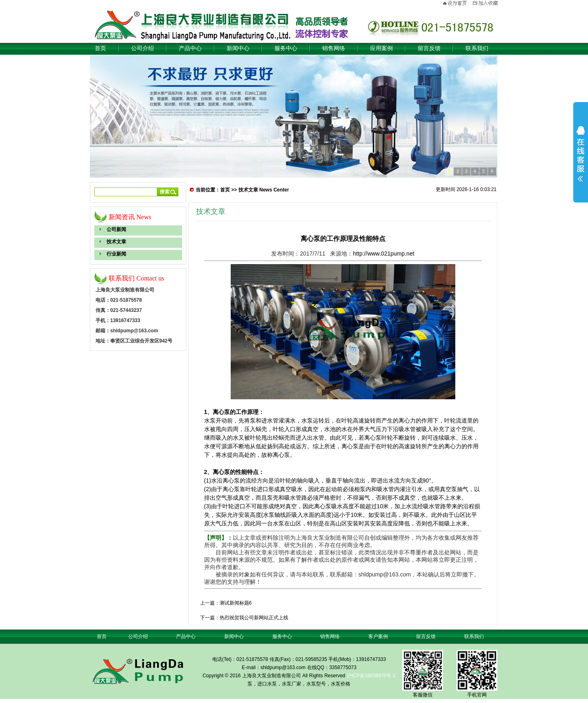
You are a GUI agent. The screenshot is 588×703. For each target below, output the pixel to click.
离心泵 (221, 412)
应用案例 (381, 48)
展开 (581, 154)
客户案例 (378, 636)
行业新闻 (116, 254)
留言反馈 (429, 48)
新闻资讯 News (130, 217)
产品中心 (190, 48)
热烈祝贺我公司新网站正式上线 (254, 618)
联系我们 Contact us (136, 278)
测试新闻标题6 (236, 603)
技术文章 (116, 242)
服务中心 (286, 48)
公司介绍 (143, 48)
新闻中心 (238, 48)
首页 (100, 48)
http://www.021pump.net (383, 254)
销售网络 (334, 48)
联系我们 (477, 48)
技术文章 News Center (264, 190)
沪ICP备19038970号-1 (371, 676)
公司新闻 (116, 229)
